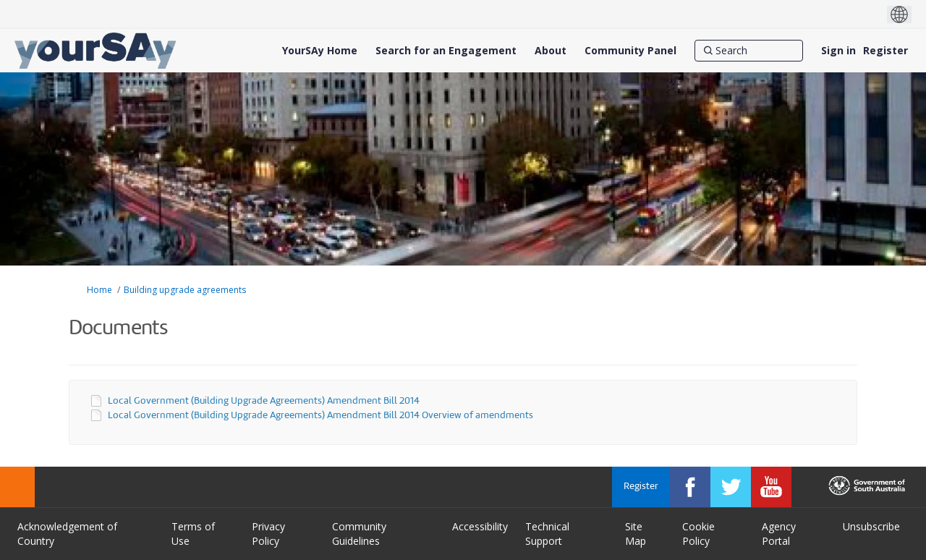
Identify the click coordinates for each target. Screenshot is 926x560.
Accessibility (480, 526)
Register (885, 50)
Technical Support (547, 534)
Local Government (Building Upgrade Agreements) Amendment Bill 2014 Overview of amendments (320, 416)
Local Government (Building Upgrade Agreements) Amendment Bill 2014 (264, 401)
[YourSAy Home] (320, 51)
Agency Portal (779, 534)
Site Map (636, 534)
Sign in (838, 50)
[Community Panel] (630, 51)
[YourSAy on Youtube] (771, 487)
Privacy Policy (268, 534)
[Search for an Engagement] (446, 51)
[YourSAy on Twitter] (731, 487)
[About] (551, 51)
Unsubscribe (871, 526)
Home (99, 290)
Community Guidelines (359, 534)
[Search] (749, 51)
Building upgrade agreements (185, 290)
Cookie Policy (698, 534)
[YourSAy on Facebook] (690, 487)
